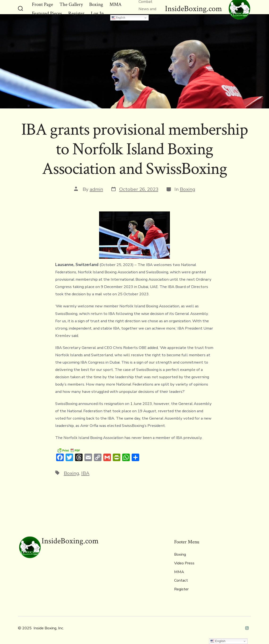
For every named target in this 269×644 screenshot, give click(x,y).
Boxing (187, 189)
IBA (85, 473)
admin (96, 189)
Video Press (184, 563)
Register (181, 589)
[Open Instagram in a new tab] (247, 628)
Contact (181, 580)
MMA (179, 572)
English (118, 17)
